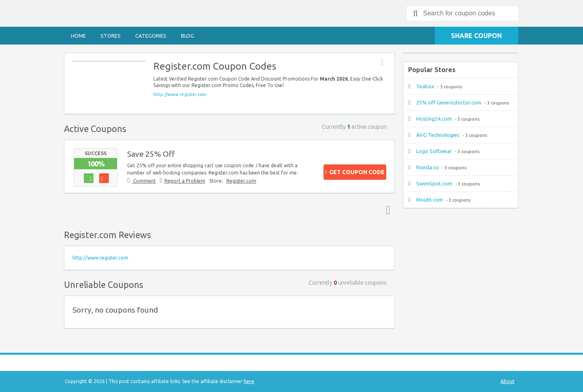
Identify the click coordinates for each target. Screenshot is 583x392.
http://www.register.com (180, 94)
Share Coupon (477, 36)
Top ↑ (386, 210)
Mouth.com (430, 200)
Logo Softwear (434, 151)
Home (78, 36)
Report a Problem (185, 181)
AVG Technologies (438, 135)
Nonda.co (428, 167)
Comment (144, 181)
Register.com (241, 181)
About (507, 381)
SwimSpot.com (434, 183)
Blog (187, 36)
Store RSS (385, 63)
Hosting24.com (434, 119)
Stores (111, 36)
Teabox (425, 86)
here (249, 381)
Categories (151, 36)
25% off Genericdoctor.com (449, 102)
